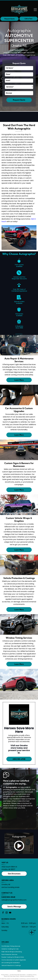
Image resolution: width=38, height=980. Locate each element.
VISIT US (5, 863)
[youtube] (10, 913)
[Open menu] (35, 10)
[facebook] (3, 913)
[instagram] (7, 913)
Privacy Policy (5, 975)
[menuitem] (12, 946)
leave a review (9, 806)
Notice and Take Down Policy (11, 976)
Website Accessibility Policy (27, 976)
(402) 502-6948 (8, 897)
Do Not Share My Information (18, 975)
